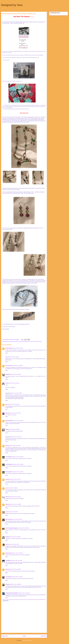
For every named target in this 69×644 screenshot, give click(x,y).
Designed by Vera (12, 5)
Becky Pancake (9, 348)
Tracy (7, 357)
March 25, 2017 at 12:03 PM (16, 393)
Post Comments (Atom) (27, 640)
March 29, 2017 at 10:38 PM (15, 569)
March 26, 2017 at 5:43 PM (16, 519)
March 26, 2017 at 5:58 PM (24, 528)
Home (24, 636)
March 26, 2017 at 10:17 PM (13, 544)
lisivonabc (8, 413)
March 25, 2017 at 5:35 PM (18, 457)
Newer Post (5, 636)
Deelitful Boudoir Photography (12, 593)
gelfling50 (7, 374)
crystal (10, 341)
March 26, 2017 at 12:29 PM (15, 504)
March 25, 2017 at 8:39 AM (17, 366)
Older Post (43, 636)
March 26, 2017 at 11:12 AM (15, 497)
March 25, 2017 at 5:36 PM (18, 472)
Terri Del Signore (9, 457)
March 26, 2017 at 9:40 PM (15, 537)
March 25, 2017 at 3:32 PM (14, 429)
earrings (14, 341)
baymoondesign (9, 421)
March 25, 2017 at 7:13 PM (15, 479)
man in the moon (31, 341)
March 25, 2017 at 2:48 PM (18, 421)
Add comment (6, 601)
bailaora (7, 429)
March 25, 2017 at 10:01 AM (15, 374)
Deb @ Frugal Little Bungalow (12, 528)
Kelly (6, 544)
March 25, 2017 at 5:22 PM (15, 446)
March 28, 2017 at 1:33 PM (17, 560)
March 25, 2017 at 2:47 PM (15, 413)
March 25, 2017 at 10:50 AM (14, 383)
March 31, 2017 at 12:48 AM (24, 593)
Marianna (7, 497)
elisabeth (7, 537)
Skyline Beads (8, 553)
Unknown (7, 446)
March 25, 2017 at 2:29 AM (17, 348)
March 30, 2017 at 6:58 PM (16, 584)
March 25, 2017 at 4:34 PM (16, 437)
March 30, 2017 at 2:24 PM (17, 577)
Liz (6, 512)
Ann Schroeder (9, 366)
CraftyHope (8, 584)
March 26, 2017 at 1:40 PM (12, 512)
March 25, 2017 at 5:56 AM (13, 357)
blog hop (7, 341)
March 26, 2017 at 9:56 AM (12, 488)
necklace (37, 341)
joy (6, 488)
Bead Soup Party (26, 324)
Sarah (7, 383)
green (17, 341)
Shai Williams (8, 560)
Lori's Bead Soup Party (23, 341)
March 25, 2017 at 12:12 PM (14, 404)
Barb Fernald (8, 519)
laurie (7, 404)
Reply (7, 353)
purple (40, 341)
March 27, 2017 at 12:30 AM (17, 553)
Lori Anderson (8, 577)
